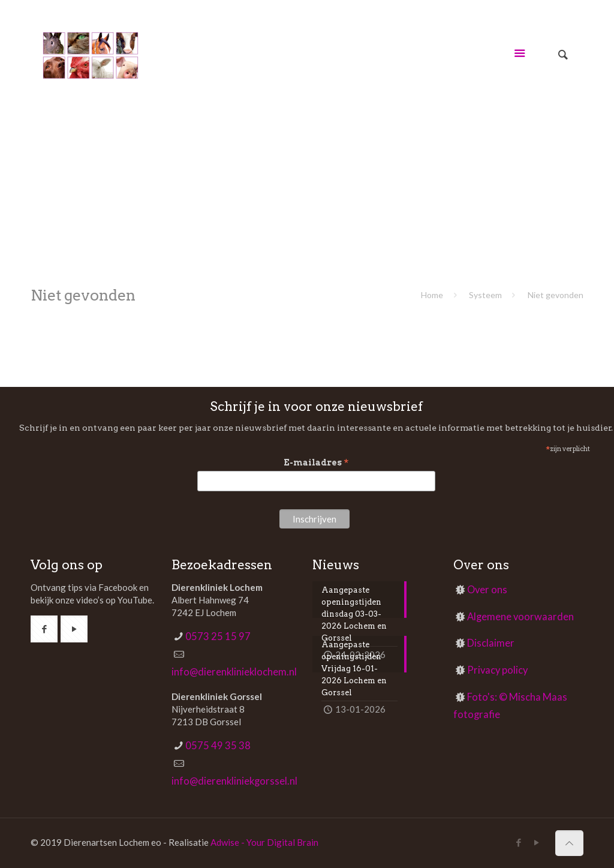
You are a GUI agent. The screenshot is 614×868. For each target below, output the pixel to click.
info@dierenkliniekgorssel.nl (234, 781)
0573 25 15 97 (218, 636)
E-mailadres (316, 463)
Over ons (487, 590)
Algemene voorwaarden (520, 617)
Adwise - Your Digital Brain (264, 842)
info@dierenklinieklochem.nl (234, 672)
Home (432, 295)
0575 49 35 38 (218, 746)
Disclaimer (491, 643)
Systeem (485, 295)
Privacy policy (497, 670)
